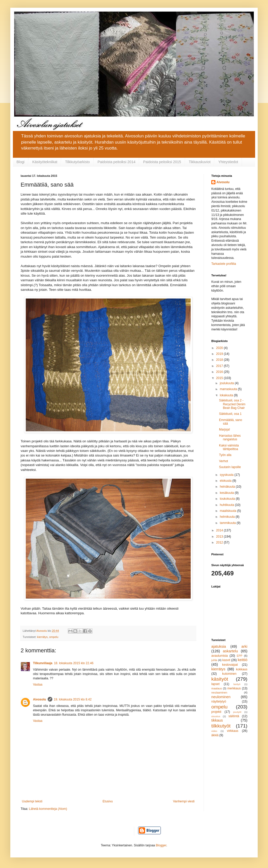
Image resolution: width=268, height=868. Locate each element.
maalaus (217, 688)
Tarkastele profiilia (224, 264)
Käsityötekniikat (45, 162)
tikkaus (217, 720)
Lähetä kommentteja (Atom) (48, 809)
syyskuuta (227, 475)
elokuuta (226, 481)
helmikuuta (228, 517)
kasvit (226, 660)
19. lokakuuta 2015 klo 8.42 (73, 699)
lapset (215, 684)
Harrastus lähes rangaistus (230, 437)
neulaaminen (219, 692)
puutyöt (237, 712)
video (214, 731)
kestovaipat (230, 665)
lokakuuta (227, 395)
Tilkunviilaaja (43, 663)
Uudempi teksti (32, 801)
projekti (216, 712)
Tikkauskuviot (200, 162)
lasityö (237, 684)
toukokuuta (228, 499)
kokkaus (242, 669)
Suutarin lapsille (230, 467)
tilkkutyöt (221, 726)
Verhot (224, 461)
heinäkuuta (228, 487)
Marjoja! (225, 429)
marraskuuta (229, 389)
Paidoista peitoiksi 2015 (162, 162)
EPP (240, 656)
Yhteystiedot (228, 162)
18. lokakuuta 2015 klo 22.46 (74, 663)
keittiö (242, 660)
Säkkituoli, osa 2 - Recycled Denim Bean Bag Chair (232, 404)
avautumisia (220, 656)
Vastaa (38, 685)
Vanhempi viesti (184, 801)
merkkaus (234, 688)
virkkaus (233, 731)
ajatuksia (219, 646)
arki (244, 646)
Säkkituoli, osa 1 (230, 414)
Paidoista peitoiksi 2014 (116, 162)
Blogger (161, 845)
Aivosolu (40, 699)
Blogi (20, 162)
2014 (220, 530)
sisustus (216, 716)
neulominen (221, 697)
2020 (220, 348)
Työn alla (225, 455)
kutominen (229, 674)
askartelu (230, 651)
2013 (220, 537)
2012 (220, 542)
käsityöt (220, 679)
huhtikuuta (227, 505)
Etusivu (108, 801)
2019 (220, 354)
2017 (220, 366)
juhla (214, 660)
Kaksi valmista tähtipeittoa (229, 447)
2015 (220, 378)
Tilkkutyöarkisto (77, 162)
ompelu (54, 637)
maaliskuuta (228, 511)
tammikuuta (228, 523)
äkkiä (215, 735)
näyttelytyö (219, 702)
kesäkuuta (227, 493)
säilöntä (234, 716)
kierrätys (42, 637)
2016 (220, 372)
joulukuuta (227, 383)
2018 (220, 360)
